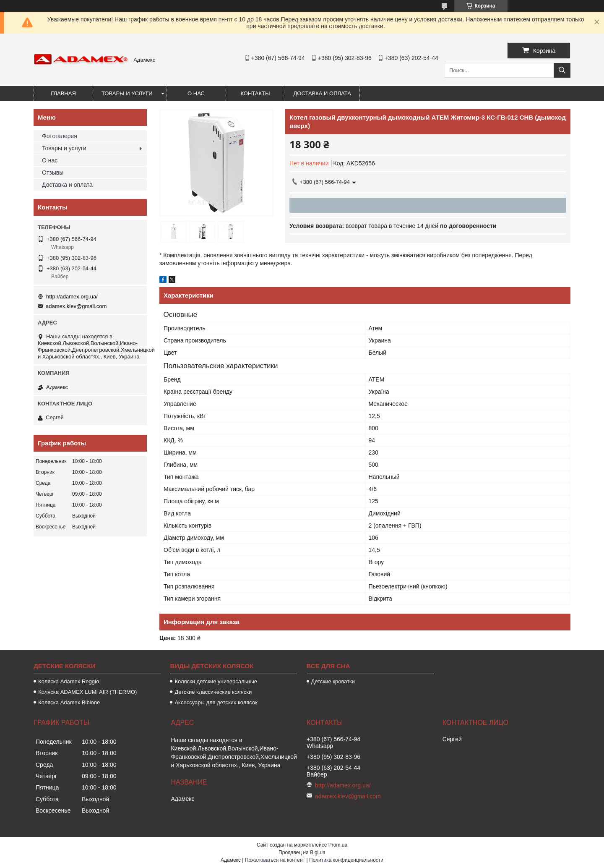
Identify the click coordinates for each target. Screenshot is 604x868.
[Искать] (562, 70)
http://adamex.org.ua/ (72, 297)
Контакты (255, 93)
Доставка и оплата (322, 93)
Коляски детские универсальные (216, 681)
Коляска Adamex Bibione (69, 702)
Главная (63, 93)
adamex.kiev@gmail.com (76, 306)
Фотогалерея (60, 136)
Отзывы (53, 173)
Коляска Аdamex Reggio (69, 681)
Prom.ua (338, 845)
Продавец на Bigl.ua (302, 852)
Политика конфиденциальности (346, 860)
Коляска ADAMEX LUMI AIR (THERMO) (87, 692)
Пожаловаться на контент (275, 860)
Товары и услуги (127, 93)
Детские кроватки (333, 681)
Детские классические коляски (213, 692)
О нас (196, 93)
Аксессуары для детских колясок (216, 702)
